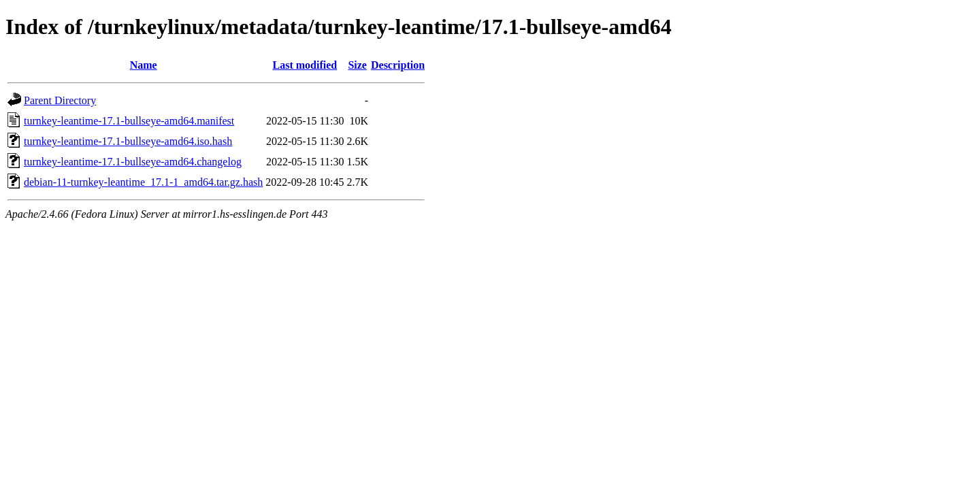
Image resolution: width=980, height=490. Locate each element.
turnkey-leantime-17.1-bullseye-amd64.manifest (129, 121)
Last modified (305, 65)
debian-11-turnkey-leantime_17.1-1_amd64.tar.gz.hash (143, 182)
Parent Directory (60, 100)
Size (357, 65)
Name (144, 65)
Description (398, 65)
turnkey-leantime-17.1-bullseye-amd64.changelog (133, 162)
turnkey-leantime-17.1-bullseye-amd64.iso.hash (128, 141)
